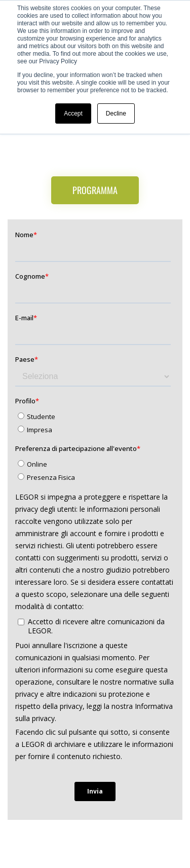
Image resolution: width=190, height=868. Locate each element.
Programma (95, 190)
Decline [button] (116, 114)
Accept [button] (73, 114)
